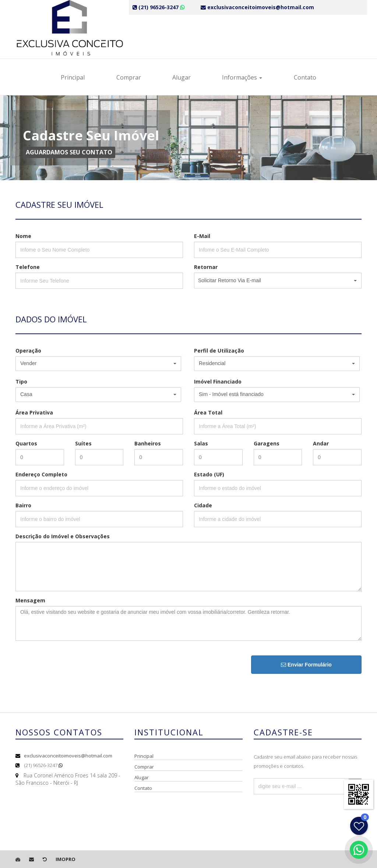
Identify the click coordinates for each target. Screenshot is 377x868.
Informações (242, 77)
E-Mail (202, 236)
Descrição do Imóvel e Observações (63, 536)
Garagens (267, 443)
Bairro (23, 505)
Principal (73, 77)
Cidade (203, 505)
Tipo (21, 381)
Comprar (129, 77)
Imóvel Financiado (218, 381)
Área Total (208, 412)
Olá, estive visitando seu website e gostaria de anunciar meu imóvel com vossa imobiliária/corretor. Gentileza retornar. (188, 623)
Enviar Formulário (306, 665)
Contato (305, 77)
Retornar (206, 267)
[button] (278, 281)
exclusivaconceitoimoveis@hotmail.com (68, 756)
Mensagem (30, 600)
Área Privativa (34, 412)
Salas (201, 443)
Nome (23, 236)
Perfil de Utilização (219, 351)
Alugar (182, 77)
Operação (28, 351)
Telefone (28, 267)
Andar (321, 443)
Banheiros (148, 443)
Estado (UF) (209, 474)
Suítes (83, 443)
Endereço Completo (41, 474)
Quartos (26, 443)
